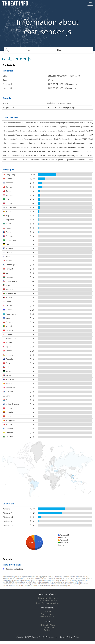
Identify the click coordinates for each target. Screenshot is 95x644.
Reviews (48, 630)
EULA (76, 637)
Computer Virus (47, 614)
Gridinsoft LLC (38, 637)
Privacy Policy (66, 637)
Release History (48, 628)
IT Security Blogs (48, 625)
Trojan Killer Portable (48, 601)
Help (48, 621)
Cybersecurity (47, 608)
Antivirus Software (47, 594)
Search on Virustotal (15, 569)
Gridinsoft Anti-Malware (48, 598)
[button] (74, 50)
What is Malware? (47, 617)
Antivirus (48, 612)
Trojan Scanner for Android (47, 603)
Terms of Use (52, 637)
